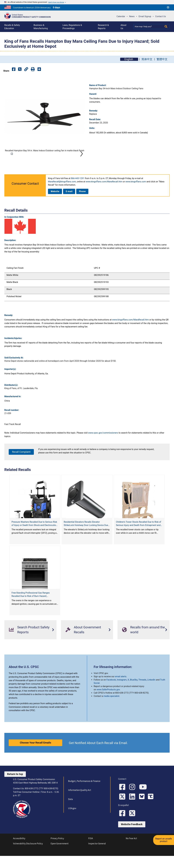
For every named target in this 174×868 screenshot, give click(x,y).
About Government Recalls (83, 643)
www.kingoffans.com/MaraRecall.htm (104, 195)
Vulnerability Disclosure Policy (28, 858)
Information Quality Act (80, 804)
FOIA (91, 852)
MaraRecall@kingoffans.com (62, 195)
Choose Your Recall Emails (35, 756)
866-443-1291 (78, 192)
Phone (82, 205)
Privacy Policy (57, 852)
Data (70, 813)
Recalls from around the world (143, 643)
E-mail (69, 205)
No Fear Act (131, 852)
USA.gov (72, 822)
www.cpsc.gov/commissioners (103, 447)
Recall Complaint (21, 466)
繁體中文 (162, 59)
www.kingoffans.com (136, 195)
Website (55, 205)
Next (82, 161)
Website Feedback (132, 838)
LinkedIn (151, 693)
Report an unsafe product (164, 839)
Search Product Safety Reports (29, 643)
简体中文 (147, 59)
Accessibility (19, 852)
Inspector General (97, 858)
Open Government (60, 858)
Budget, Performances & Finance (84, 795)
